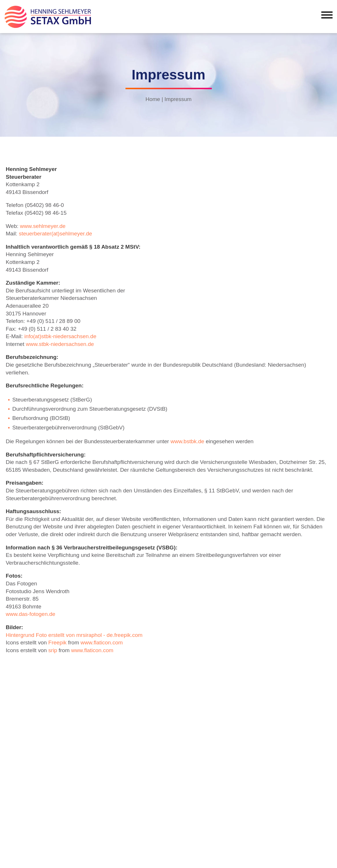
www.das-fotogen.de (31, 614)
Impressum (178, 99)
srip (53, 650)
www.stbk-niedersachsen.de (60, 344)
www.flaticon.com (102, 643)
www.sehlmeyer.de (43, 226)
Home (153, 99)
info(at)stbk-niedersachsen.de (60, 336)
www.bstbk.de (187, 441)
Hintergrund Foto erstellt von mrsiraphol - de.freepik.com (74, 635)
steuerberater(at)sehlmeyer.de (55, 234)
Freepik (57, 643)
